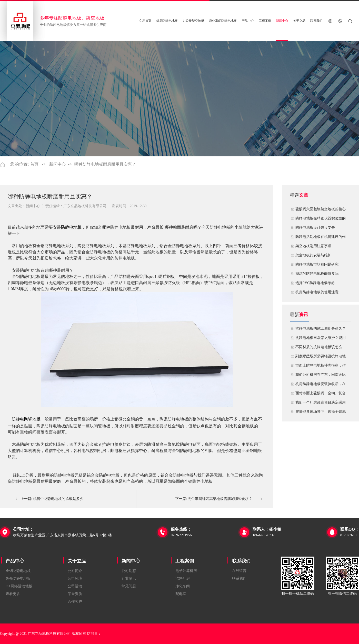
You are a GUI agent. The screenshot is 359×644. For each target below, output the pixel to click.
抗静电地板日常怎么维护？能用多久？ (321, 339)
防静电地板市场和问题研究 (317, 264)
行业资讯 (129, 578)
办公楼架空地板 (193, 21)
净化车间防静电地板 (223, 21)
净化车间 (183, 586)
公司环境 (75, 578)
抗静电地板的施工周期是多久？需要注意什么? (321, 330)
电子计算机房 (186, 571)
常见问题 (129, 586)
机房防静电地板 (167, 21)
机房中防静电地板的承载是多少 (58, 499)
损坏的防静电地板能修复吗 (317, 274)
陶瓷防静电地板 (18, 578)
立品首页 (145, 21)
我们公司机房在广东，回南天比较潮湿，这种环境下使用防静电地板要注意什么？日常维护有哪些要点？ (321, 376)
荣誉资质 (75, 594)
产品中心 (248, 21)
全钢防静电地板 (18, 571)
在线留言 (239, 571)
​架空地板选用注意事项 (313, 246)
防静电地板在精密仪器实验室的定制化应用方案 (321, 220)
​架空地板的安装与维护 (313, 255)
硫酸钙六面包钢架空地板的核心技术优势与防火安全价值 (321, 210)
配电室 (181, 594)
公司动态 (129, 571)
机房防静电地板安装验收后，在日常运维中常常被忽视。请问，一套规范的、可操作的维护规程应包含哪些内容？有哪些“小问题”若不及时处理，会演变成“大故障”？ (321, 385)
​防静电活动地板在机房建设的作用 (321, 238)
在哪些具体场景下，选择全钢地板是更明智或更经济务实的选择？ (321, 413)
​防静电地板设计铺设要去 (315, 228)
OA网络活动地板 (19, 586)
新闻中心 (282, 21)
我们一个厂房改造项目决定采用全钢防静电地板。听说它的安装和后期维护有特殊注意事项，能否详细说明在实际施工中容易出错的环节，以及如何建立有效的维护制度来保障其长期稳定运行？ (321, 404)
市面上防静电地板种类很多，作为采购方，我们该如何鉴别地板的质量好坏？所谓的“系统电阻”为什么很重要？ (321, 367)
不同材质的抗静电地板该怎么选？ (319, 348)
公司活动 (75, 586)
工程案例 (265, 21)
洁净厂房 (183, 578)
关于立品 (299, 21)
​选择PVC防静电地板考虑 (315, 283)
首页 (34, 164)
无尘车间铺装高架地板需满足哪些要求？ (220, 499)
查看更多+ (14, 594)
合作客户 (75, 602)
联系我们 (316, 21)
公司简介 (75, 571)
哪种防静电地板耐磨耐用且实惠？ (105, 164)
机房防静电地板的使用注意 (317, 292)
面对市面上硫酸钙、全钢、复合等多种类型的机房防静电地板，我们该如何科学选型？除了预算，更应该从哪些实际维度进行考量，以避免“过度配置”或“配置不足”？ (321, 395)
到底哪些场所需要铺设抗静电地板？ (321, 358)
